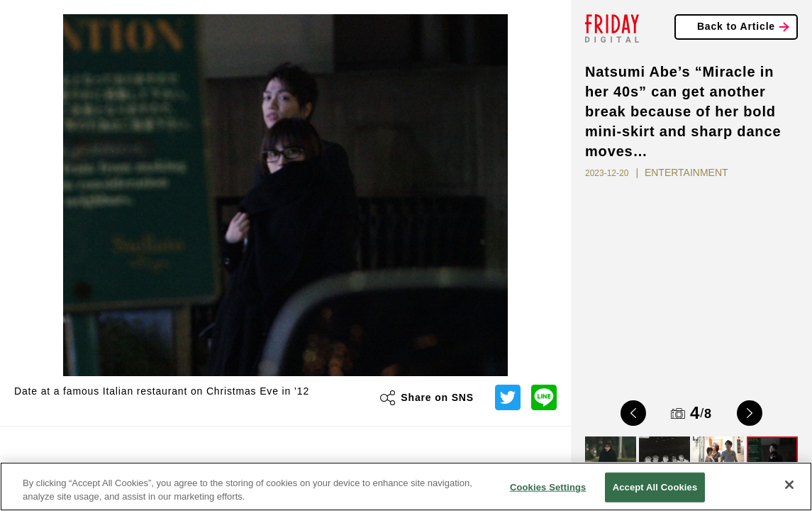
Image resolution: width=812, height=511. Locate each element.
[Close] (789, 485)
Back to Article (736, 26)
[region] (406, 487)
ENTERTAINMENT (686, 172)
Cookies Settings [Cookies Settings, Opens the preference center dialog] (548, 487)
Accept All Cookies (655, 487)
